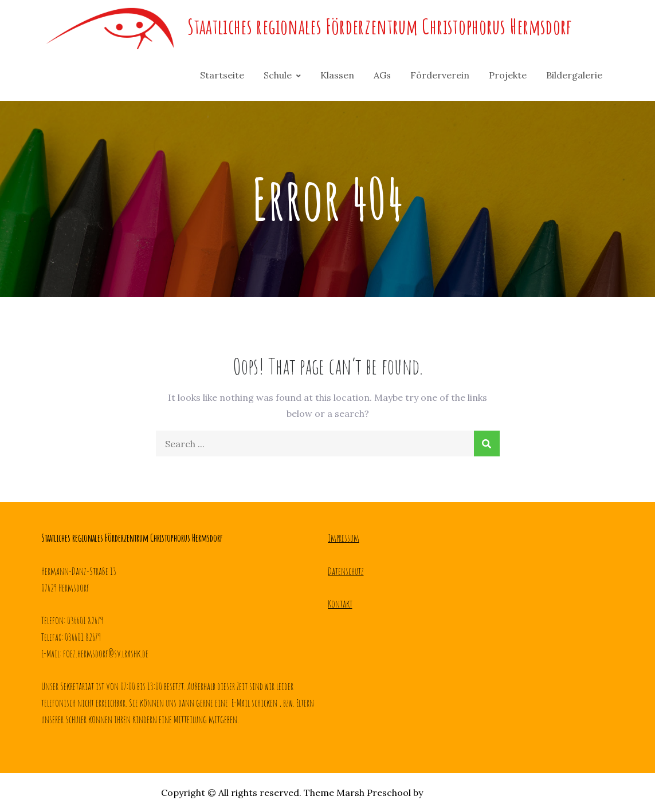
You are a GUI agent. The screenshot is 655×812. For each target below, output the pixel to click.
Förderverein (440, 75)
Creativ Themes (460, 793)
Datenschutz (346, 571)
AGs (382, 75)
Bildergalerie (574, 75)
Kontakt (340, 604)
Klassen (337, 75)
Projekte (508, 75)
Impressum (344, 538)
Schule (278, 75)
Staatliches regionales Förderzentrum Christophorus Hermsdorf (380, 26)
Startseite (222, 75)
